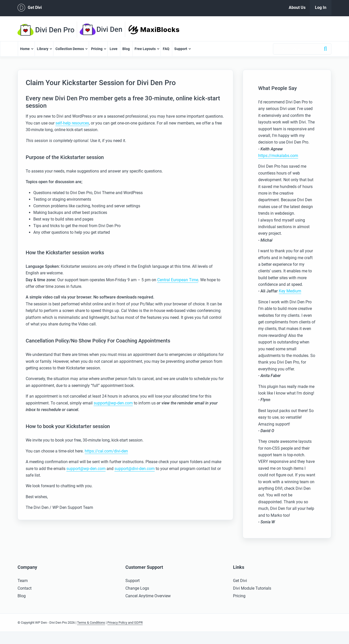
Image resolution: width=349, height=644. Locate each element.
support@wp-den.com (113, 403)
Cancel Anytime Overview (148, 596)
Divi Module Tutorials (252, 588)
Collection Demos (70, 49)
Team (23, 581)
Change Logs (137, 588)
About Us (297, 7)
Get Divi (30, 8)
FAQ (166, 49)
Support (181, 49)
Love (114, 49)
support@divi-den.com (135, 469)
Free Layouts (145, 49)
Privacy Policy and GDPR (125, 623)
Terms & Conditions (91, 623)
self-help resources (72, 123)
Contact (25, 588)
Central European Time (178, 280)
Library (43, 49)
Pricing (97, 49)
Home (25, 49)
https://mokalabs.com (278, 156)
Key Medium (290, 291)
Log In (321, 7)
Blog (126, 49)
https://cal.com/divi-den (106, 451)
